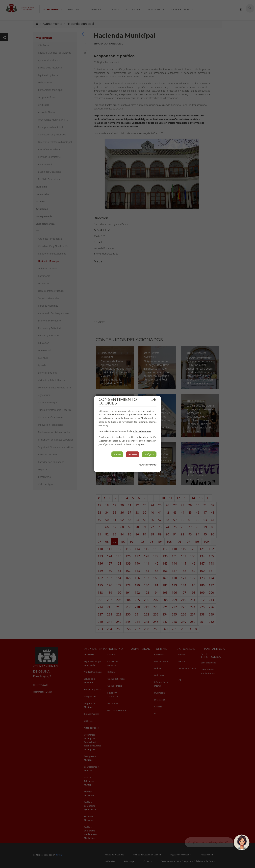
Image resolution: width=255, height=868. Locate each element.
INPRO (153, 465)
